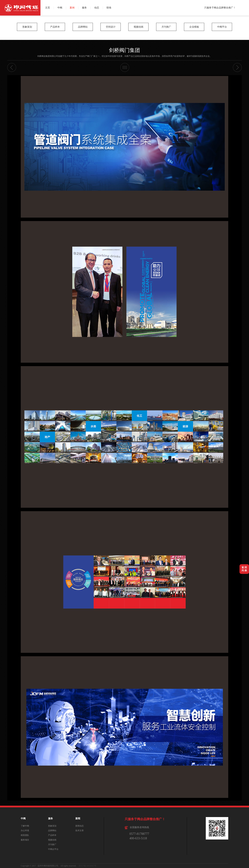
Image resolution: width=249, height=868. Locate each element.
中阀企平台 (53, 849)
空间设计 (111, 27)
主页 (48, 8)
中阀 (60, 8)
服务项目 (25, 840)
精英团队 (25, 835)
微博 (245, 4)
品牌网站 (83, 27)
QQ (245, 12)
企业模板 (194, 27)
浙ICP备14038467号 (87, 866)
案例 (72, 8)
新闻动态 (80, 826)
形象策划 (27, 27)
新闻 (78, 819)
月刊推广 (166, 27)
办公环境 (25, 831)
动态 (97, 8)
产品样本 (55, 27)
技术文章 (80, 831)
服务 (84, 8)
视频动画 (139, 27)
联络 (109, 8)
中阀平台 (222, 27)
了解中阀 (25, 826)
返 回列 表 (244, 569)
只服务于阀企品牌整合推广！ (220, 8)
